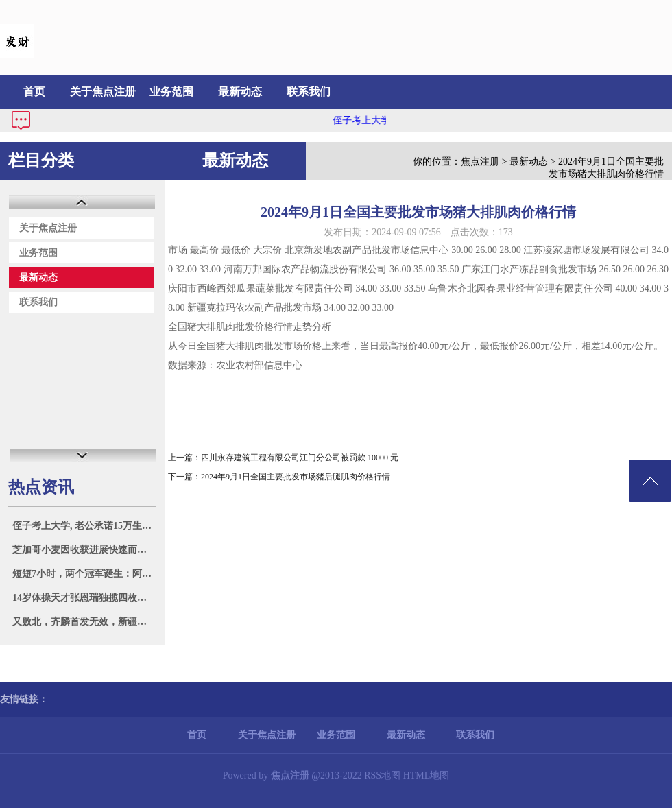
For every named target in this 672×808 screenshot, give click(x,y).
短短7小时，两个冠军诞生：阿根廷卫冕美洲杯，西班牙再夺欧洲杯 (84, 574)
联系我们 (309, 92)
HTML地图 (427, 775)
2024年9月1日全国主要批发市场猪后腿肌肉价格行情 (296, 477)
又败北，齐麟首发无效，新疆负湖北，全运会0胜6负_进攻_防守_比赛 (84, 622)
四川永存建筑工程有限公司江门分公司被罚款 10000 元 (300, 458)
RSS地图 (382, 775)
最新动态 (240, 92)
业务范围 (171, 92)
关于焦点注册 (103, 92)
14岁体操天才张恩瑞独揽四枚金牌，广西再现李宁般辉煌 (84, 598)
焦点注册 (480, 162)
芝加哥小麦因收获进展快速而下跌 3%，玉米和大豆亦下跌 (84, 550)
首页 (34, 92)
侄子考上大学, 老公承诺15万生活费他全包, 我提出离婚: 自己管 (84, 526)
